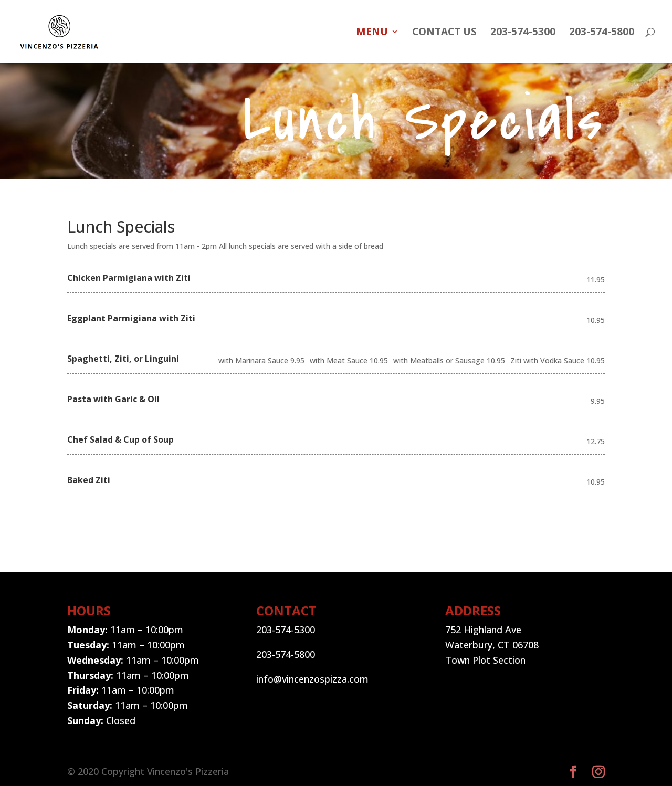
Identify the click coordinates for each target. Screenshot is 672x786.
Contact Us (444, 33)
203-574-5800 (602, 33)
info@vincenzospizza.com (312, 679)
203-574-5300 (523, 33)
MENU (372, 33)
